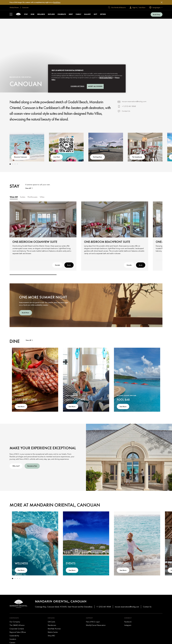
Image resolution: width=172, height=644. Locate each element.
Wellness (41, 14)
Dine (33, 14)
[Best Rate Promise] (54, 629)
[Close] (162, 2)
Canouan (25, 7)
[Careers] (12, 643)
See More (21, 406)
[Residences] (52, 625)
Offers (103, 14)
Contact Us (126, 111)
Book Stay (157, 14)
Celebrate (62, 14)
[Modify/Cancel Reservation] (96, 625)
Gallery (87, 14)
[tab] (14, 197)
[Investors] (13, 639)
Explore (51, 14)
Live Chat (57, 157)
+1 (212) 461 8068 (129, 106)
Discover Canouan (20, 157)
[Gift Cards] (51, 622)
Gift (95, 14)
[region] (87, 79)
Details (58, 265)
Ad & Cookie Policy (106, 78)
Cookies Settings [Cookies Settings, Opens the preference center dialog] (77, 86)
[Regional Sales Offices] (18, 632)
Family (78, 14)
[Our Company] (15, 622)
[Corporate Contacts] (17, 629)
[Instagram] (128, 625)
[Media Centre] (53, 632)
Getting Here (97, 157)
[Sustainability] (14, 636)
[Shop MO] (51, 636)
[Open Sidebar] (11, 14)
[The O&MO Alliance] (17, 625)
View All (28, 188)
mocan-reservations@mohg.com (134, 102)
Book (69, 265)
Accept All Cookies (95, 86)
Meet (71, 14)
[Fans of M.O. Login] (93, 622)
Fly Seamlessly (137, 157)
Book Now (57, 2)
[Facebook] (128, 622)
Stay (26, 14)
